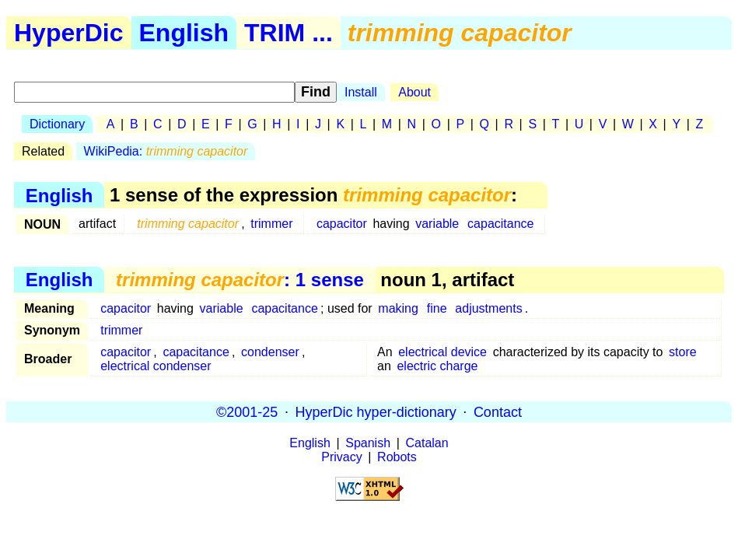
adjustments (488, 308)
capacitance (500, 224)
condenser (270, 352)
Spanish (368, 443)
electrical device (442, 352)
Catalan (427, 443)
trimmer (271, 224)
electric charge (437, 366)
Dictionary (57, 124)
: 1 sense (240, 280)
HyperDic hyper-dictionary (376, 411)
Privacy (341, 457)
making (398, 308)
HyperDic (69, 33)
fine (437, 308)
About (414, 92)
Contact (498, 411)
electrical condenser (156, 366)
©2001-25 (247, 411)
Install (361, 92)
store (683, 352)
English (184, 33)
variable (437, 224)
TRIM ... (289, 33)
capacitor (342, 224)
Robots (397, 457)
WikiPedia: (166, 151)
